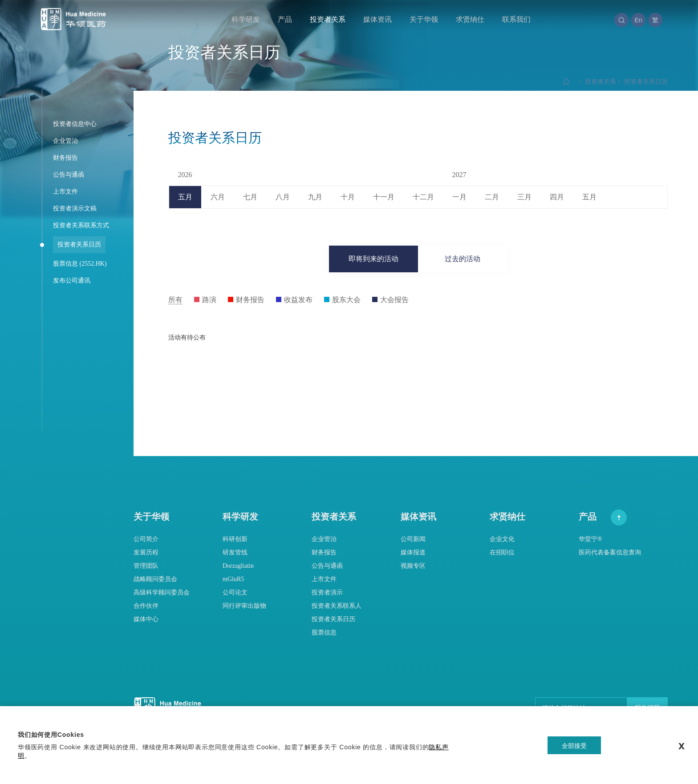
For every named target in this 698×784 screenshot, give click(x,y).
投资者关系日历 (642, 82)
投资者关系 (328, 19)
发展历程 (146, 552)
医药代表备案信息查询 (610, 552)
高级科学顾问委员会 (162, 592)
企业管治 (324, 539)
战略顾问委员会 (155, 579)
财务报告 (324, 552)
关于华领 (424, 19)
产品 (285, 19)
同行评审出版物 (244, 606)
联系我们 (516, 19)
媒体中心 (146, 619)
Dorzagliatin (238, 566)
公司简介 (146, 539)
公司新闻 (413, 539)
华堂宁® (590, 539)
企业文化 (502, 539)
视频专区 (413, 566)
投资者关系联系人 (337, 606)
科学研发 (246, 19)
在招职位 (502, 552)
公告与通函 (327, 566)
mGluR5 (233, 579)
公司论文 (235, 592)
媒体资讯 (377, 19)
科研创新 (235, 539)
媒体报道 (413, 552)
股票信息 (324, 632)
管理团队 (146, 566)
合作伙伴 (146, 606)
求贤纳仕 (470, 19)
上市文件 (324, 579)
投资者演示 (327, 592)
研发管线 (235, 552)
